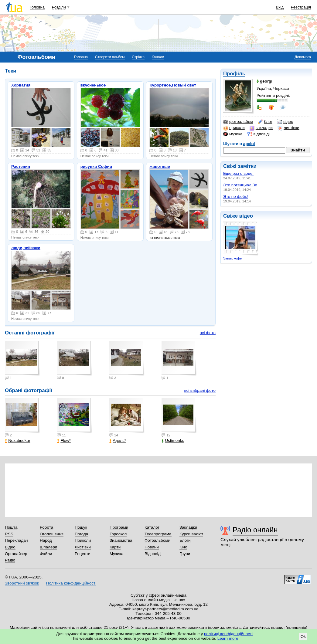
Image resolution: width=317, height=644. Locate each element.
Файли (46, 554)
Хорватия (21, 85)
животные (160, 166)
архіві (249, 144)
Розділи (59, 7)
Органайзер (16, 554)
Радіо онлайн (255, 530)
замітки (247, 166)
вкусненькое (93, 85)
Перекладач (16, 540)
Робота (46, 527)
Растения (21, 166)
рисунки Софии (96, 166)
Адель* (118, 441)
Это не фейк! (235, 197)
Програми (119, 527)
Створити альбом (110, 57)
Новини (152, 547)
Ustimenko (173, 441)
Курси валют (191, 534)
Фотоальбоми (157, 540)
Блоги (185, 540)
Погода (81, 534)
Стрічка (138, 57)
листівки (288, 128)
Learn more (228, 638)
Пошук (81, 527)
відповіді (258, 134)
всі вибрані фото (200, 390)
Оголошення (52, 534)
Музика (116, 554)
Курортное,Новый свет (173, 85)
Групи (185, 554)
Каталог (152, 527)
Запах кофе (232, 258)
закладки (261, 128)
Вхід (280, 7)
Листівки (83, 547)
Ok (303, 637)
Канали (158, 57)
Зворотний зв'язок (22, 583)
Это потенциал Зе (240, 185)
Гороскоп (118, 534)
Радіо (10, 560)
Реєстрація (301, 7)
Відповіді (153, 554)
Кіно (183, 547)
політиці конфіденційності (228, 634)
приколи (234, 128)
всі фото (208, 333)
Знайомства (121, 540)
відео (285, 122)
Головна (37, 7)
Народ (46, 540)
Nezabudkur (17, 441)
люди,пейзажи (26, 248)
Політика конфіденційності (71, 583)
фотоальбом (238, 122)
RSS (9, 534)
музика (233, 134)
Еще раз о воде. (238, 173)
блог (265, 122)
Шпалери (48, 547)
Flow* (64, 441)
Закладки (188, 527)
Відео (10, 547)
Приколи (83, 540)
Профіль (234, 74)
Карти (115, 547)
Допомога (303, 57)
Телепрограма (158, 534)
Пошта (11, 527)
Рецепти (83, 554)
